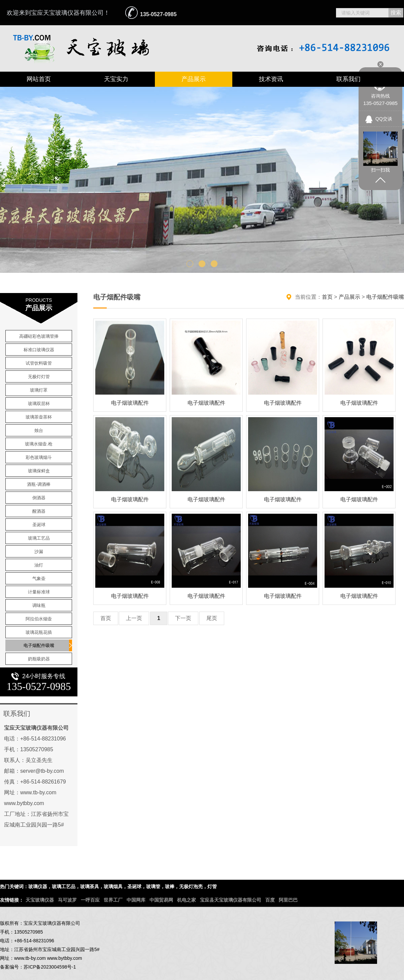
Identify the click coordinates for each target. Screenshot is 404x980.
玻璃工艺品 (39, 538)
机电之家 (187, 900)
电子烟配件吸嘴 (39, 645)
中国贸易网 (161, 900)
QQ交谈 (384, 119)
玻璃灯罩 (39, 390)
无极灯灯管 (39, 377)
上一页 (134, 618)
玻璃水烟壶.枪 (39, 444)
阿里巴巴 (288, 900)
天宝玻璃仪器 (40, 900)
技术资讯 (271, 79)
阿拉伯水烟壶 (39, 619)
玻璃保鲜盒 (39, 471)
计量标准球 (39, 592)
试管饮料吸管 (39, 363)
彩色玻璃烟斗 (39, 457)
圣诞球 (39, 525)
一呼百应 (90, 900)
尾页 (212, 618)
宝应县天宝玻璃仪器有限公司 (231, 900)
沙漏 (39, 552)
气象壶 (39, 578)
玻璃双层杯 (39, 404)
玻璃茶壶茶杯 (39, 417)
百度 (270, 900)
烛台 (39, 430)
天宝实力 (116, 79)
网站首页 (39, 79)
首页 (327, 297)
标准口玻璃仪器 (39, 350)
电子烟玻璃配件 (130, 403)
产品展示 (194, 79)
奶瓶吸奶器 (39, 659)
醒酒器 (39, 511)
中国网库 (136, 900)
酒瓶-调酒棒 (39, 484)
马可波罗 (67, 900)
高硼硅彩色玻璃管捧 (39, 336)
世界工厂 (113, 900)
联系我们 (348, 79)
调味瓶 (39, 605)
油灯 (39, 565)
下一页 (183, 618)
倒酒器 (39, 498)
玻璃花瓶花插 (39, 632)
